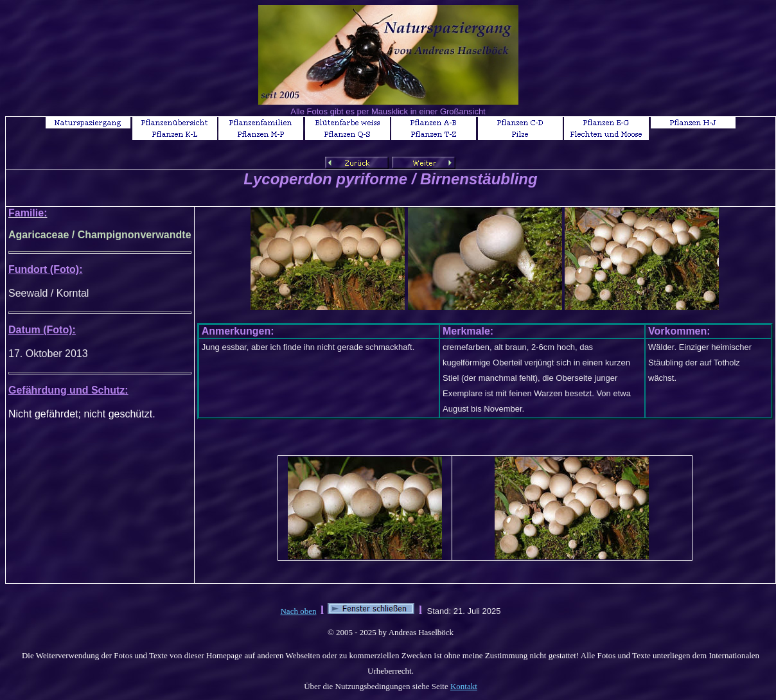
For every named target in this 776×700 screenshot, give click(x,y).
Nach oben (298, 611)
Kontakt (464, 686)
